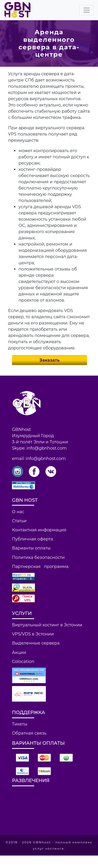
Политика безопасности (38, 557)
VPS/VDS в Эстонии (33, 634)
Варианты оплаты (31, 548)
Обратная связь (29, 733)
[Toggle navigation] (87, 10)
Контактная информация (39, 530)
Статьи (19, 521)
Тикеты (20, 724)
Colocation (23, 662)
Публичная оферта (32, 539)
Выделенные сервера (36, 643)
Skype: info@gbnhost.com (39, 448)
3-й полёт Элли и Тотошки (40, 442)
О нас (18, 512)
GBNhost (22, 429)
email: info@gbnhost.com (39, 459)
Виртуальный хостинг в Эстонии (47, 625)
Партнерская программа (40, 567)
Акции (19, 652)
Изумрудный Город (33, 436)
